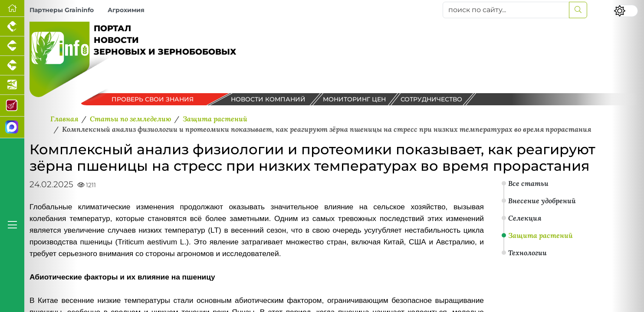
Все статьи (528, 183)
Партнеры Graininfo (62, 10)
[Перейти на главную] (12, 8)
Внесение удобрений (542, 201)
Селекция (525, 218)
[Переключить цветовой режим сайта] (626, 11)
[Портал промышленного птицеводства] (12, 27)
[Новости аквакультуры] (12, 85)
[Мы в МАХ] (12, 127)
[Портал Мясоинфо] (12, 106)
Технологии (527, 253)
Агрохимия (126, 10)
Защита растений (540, 235)
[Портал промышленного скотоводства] (12, 66)
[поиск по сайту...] (506, 10)
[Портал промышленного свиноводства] (12, 46)
